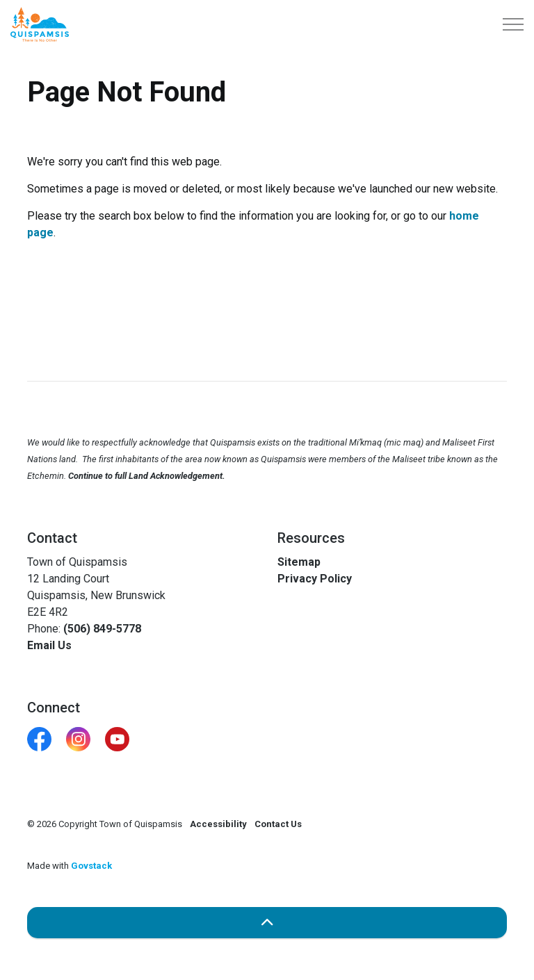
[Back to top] (267, 923)
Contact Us (278, 824)
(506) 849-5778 (102, 629)
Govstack (91, 866)
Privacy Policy (315, 579)
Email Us (49, 645)
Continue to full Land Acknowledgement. (147, 476)
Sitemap (299, 562)
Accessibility (218, 824)
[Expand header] (513, 24)
